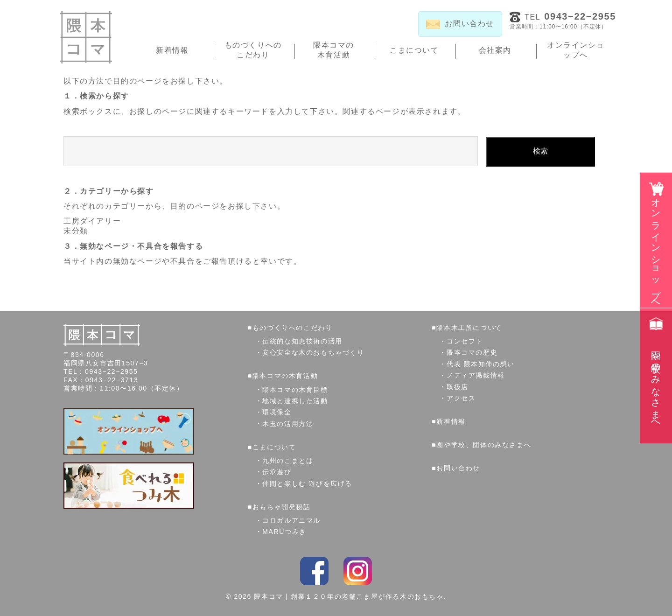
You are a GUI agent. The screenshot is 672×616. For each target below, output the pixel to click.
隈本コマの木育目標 (295, 390)
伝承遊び (277, 472)
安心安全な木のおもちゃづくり (313, 352)
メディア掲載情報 (476, 375)
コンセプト (465, 341)
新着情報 (172, 50)
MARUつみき (284, 532)
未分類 (76, 231)
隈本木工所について (469, 328)
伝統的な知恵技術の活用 (302, 341)
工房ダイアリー (92, 221)
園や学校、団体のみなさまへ (484, 445)
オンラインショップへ (576, 50)
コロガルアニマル (291, 520)
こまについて (414, 50)
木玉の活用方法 (288, 424)
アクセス (461, 398)
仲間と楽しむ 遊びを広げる (307, 483)
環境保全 (277, 412)
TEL (570, 16)
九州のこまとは (288, 461)
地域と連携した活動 (295, 401)
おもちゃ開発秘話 (282, 507)
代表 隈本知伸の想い (481, 364)
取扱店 (458, 387)
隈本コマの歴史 (472, 352)
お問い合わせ (458, 468)
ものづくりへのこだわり (253, 50)
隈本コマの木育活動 (334, 50)
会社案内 (495, 50)
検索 (540, 151)
